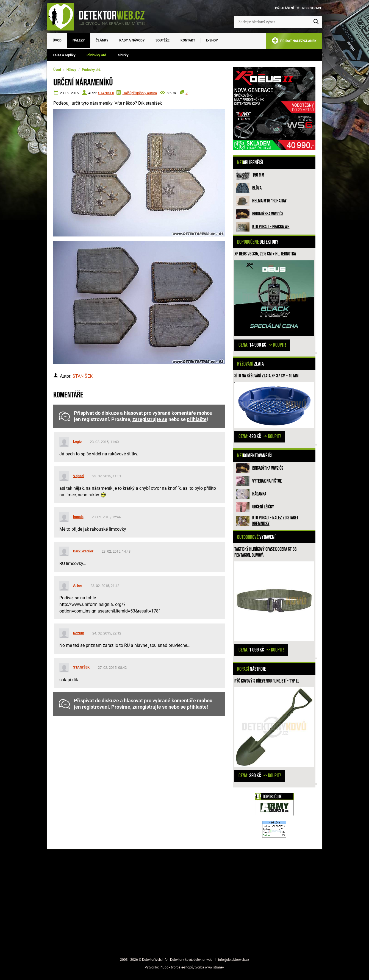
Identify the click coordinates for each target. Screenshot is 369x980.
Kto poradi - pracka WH (271, 227)
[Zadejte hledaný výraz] (278, 22)
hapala (78, 517)
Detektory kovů (181, 960)
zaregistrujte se (150, 419)
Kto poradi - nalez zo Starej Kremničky (275, 521)
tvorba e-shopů (182, 967)
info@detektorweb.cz (234, 960)
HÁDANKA (259, 494)
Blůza (257, 188)
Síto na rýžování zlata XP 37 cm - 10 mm (267, 376)
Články (102, 40)
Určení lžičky (263, 507)
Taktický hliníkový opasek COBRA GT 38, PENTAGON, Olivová (266, 552)
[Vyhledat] (316, 22)
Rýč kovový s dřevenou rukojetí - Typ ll (267, 681)
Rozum (79, 633)
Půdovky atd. (97, 55)
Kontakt (188, 40)
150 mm (258, 175)
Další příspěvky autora (140, 93)
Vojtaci (79, 476)
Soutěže (163, 40)
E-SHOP (212, 40)
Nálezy (79, 40)
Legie (77, 442)
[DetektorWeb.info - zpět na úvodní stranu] (99, 16)
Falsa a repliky (64, 55)
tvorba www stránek (209, 967)
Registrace (312, 8)
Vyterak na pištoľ (267, 481)
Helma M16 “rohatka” (270, 201)
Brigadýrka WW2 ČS (268, 214)
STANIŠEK (106, 93)
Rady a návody (132, 40)
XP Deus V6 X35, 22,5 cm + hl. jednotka (265, 254)
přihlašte (197, 419)
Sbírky (123, 55)
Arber (78, 585)
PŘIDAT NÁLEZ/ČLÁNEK (294, 42)
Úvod (57, 40)
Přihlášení (285, 8)
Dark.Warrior (83, 551)
